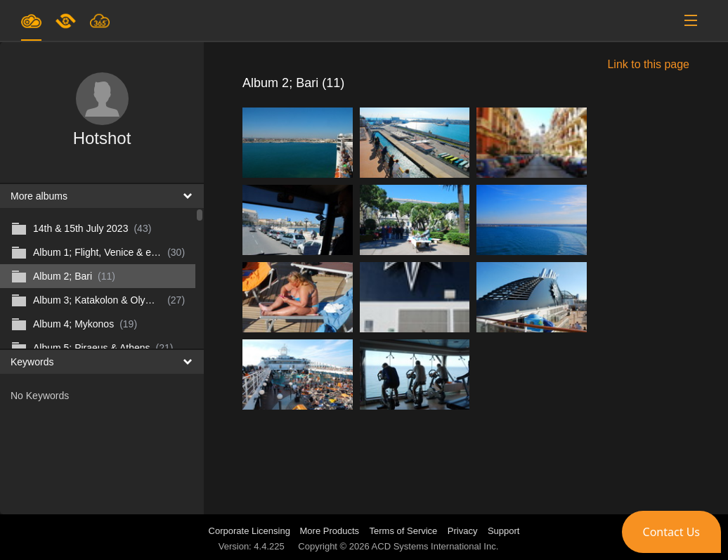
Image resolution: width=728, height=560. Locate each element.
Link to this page (648, 64)
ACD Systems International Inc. (435, 546)
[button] (671, 532)
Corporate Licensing (251, 531)
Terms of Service (404, 531)
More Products (330, 531)
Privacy (463, 531)
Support (504, 531)
